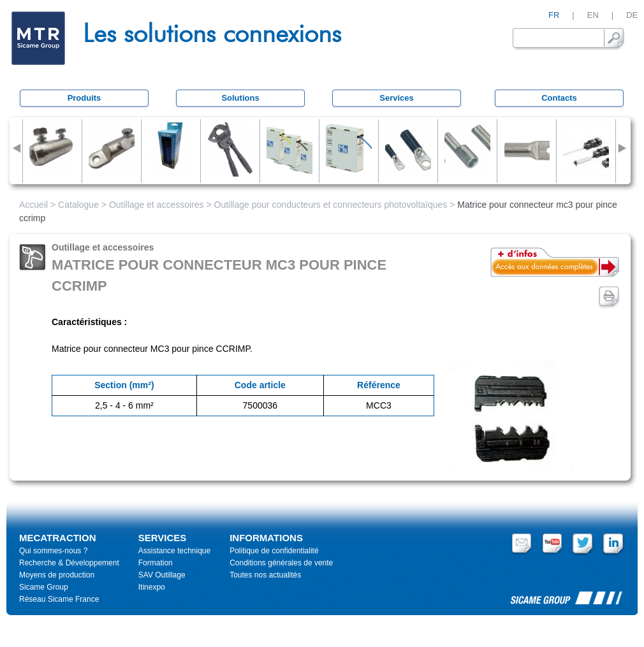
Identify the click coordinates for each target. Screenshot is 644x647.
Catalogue (78, 205)
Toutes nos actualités (265, 575)
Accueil (33, 205)
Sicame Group (44, 587)
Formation (156, 563)
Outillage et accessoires (157, 205)
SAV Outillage (162, 575)
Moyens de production (57, 575)
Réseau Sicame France (59, 599)
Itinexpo (152, 587)
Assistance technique (174, 551)
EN (593, 15)
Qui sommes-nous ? (53, 551)
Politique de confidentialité (274, 551)
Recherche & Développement (69, 563)
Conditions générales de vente (281, 563)
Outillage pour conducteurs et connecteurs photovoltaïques (331, 205)
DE (632, 15)
